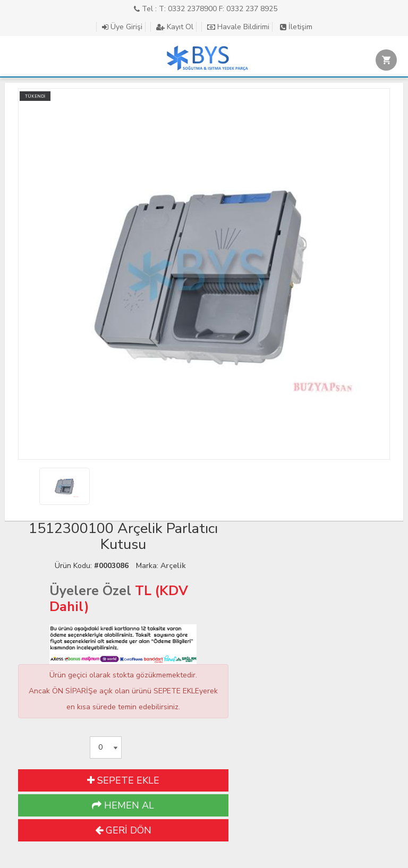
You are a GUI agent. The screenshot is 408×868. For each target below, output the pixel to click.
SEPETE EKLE (123, 780)
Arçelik (173, 566)
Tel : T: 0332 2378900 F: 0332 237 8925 (206, 9)
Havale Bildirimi (238, 27)
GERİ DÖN (123, 830)
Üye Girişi (122, 27)
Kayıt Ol (175, 27)
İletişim (296, 27)
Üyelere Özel (90, 591)
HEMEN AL (123, 805)
